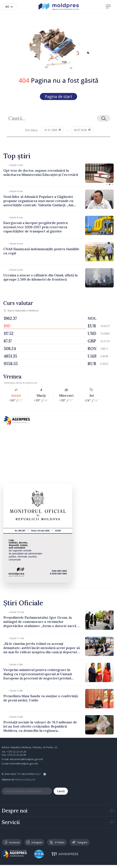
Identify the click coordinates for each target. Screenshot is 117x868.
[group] (58, 173)
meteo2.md (31, 383)
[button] (107, 184)
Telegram (80, 842)
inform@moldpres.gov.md (24, 764)
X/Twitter (57, 842)
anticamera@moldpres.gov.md (26, 759)
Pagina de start (58, 96)
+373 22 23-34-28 (16, 752)
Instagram (34, 842)
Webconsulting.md (25, 779)
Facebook (12, 842)
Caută (61, 791)
